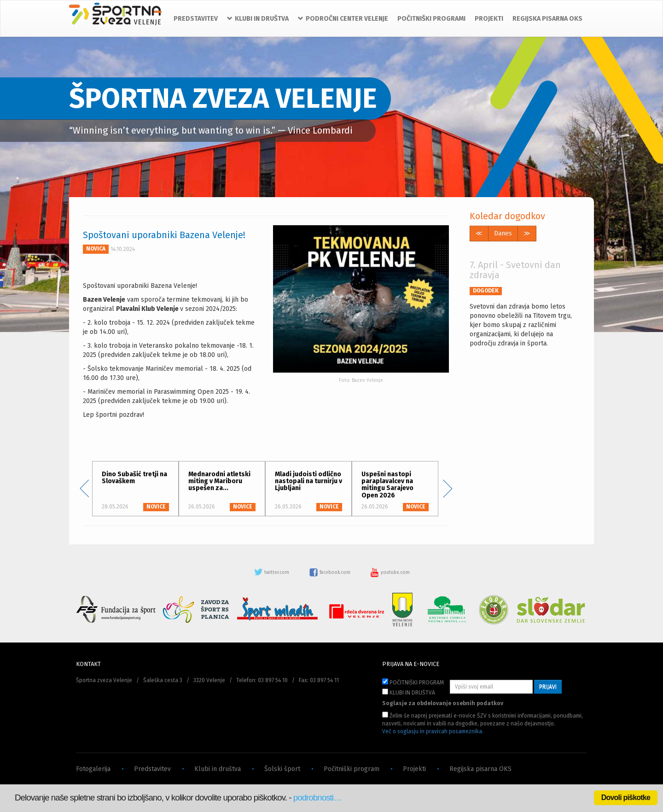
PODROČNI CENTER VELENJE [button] (343, 19)
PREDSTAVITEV (196, 19)
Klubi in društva (218, 769)
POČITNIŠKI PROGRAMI (431, 19)
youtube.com (390, 572)
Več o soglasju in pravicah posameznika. (433, 731)
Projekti (414, 769)
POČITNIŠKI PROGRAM (413, 682)
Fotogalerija (93, 769)
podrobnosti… (317, 797)
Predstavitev (152, 769)
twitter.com (272, 572)
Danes (503, 233)
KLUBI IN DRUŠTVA (409, 692)
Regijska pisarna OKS (480, 769)
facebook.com (330, 572)
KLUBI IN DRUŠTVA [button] (258, 19)
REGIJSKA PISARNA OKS (547, 19)
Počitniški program (352, 769)
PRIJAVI (548, 687)
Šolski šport (282, 769)
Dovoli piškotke (626, 797)
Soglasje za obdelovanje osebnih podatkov (443, 703)
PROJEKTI (489, 19)
